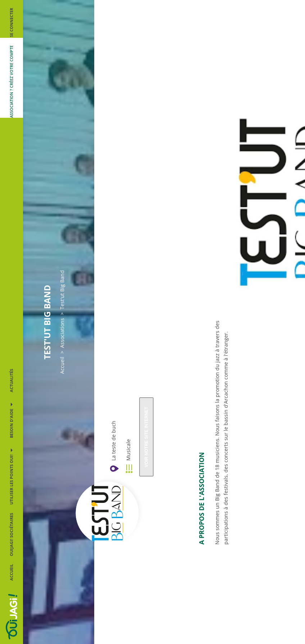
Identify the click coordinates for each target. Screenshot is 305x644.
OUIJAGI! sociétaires (11, 535)
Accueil (11, 572)
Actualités (11, 381)
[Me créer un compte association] (12, 78)
